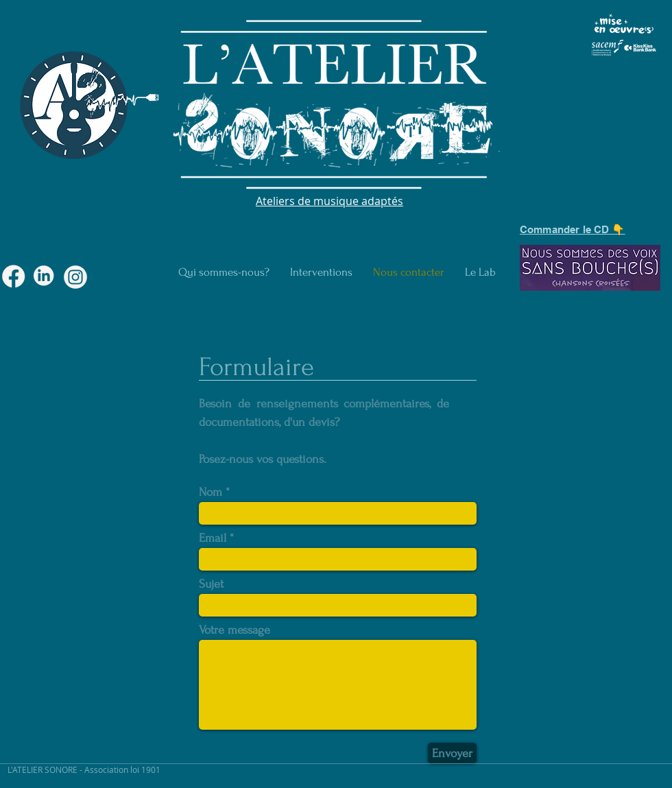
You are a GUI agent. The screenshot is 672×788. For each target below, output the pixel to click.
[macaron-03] (14, 277)
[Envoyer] (452, 753)
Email (213, 538)
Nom (211, 492)
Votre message (235, 630)
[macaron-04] (45, 277)
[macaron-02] (75, 277)
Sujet (211, 584)
